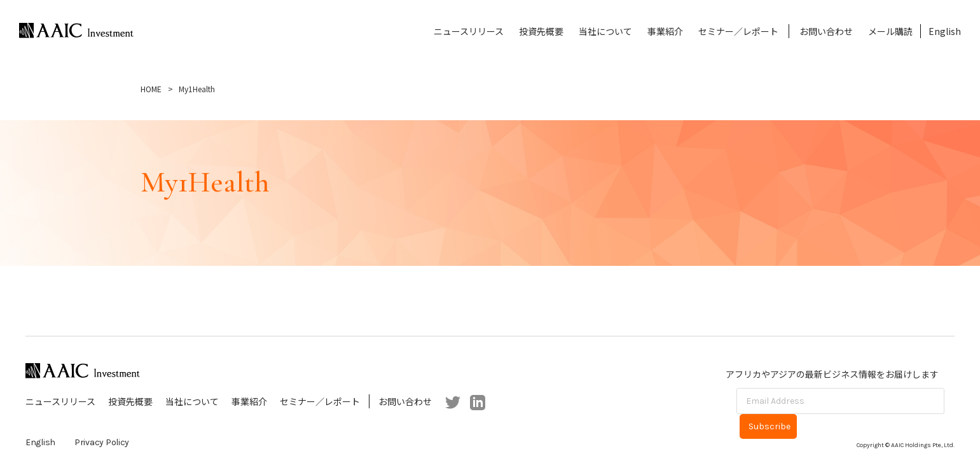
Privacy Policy (102, 442)
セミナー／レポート (738, 31)
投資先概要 (541, 31)
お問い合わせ (826, 31)
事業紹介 (665, 31)
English (945, 31)
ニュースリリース (469, 31)
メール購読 (890, 31)
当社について (605, 31)
